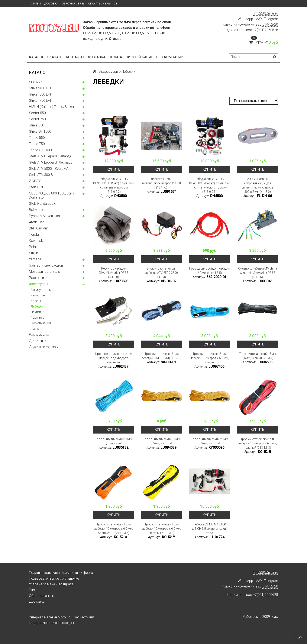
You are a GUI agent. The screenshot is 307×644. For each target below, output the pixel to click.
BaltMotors (37, 210)
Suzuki (34, 253)
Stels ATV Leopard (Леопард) (51, 162)
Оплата (115, 57)
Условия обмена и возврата (51, 584)
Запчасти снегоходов (46, 265)
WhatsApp (245, 19)
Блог (33, 590)
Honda (34, 234)
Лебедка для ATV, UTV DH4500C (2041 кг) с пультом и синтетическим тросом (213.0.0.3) (210, 185)
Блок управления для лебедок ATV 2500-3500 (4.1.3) (161, 273)
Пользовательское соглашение (54, 578)
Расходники (38, 278)
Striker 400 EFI (40, 88)
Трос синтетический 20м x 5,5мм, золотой (209, 441)
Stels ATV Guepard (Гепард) (50, 156)
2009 (266, 617)
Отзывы (116, 39)
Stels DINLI (37, 187)
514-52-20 (270, 24)
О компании (172, 57)
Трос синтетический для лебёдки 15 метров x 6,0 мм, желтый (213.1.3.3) (161, 529)
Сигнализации (41, 323)
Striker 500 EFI (40, 94)
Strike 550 (37, 125)
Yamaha (35, 259)
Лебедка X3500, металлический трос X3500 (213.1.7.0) (161, 183)
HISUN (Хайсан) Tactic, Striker (52, 107)
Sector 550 (37, 113)
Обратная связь (73, 4)
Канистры (38, 295)
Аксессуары (39, 284)
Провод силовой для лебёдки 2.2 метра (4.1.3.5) (210, 271)
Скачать (55, 57)
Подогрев (37, 318)
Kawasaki (36, 241)
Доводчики (38, 341)
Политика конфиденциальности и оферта (61, 573)
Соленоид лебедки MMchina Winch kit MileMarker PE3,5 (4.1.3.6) (258, 273)
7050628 (271, 30)
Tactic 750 (37, 144)
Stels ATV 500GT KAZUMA (49, 169)
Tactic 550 (37, 138)
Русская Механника (44, 216)
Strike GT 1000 (40, 131)
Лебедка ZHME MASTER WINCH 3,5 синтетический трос (210, 529)
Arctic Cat (36, 222)
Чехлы (35, 329)
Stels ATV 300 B (41, 175)
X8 (116, 4)
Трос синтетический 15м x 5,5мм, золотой (161, 441)
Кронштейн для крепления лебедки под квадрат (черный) (114, 358)
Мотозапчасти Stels (44, 272)
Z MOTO (35, 181)
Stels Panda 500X (42, 204)
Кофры (36, 301)
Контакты (75, 57)
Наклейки (37, 312)
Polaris (34, 247)
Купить (114, 169)
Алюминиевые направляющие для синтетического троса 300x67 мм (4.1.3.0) (257, 185)
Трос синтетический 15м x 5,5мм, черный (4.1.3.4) (257, 356)
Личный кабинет (141, 57)
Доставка (51, 4)
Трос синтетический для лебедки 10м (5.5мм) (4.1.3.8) (161, 356)
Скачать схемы (99, 4)
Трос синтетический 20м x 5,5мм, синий (114, 441)
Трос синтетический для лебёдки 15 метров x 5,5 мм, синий (209, 358)
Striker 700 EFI (40, 101)
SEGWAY (36, 82)
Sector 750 (37, 119)
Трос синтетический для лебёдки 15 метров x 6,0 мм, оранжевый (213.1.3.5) (114, 529)
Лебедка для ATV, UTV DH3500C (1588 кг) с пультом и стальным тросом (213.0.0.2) (114, 185)
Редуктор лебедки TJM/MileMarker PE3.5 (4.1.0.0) (114, 273)
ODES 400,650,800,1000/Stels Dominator (51, 195)
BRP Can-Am (39, 228)
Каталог (36, 57)
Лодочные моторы (44, 347)
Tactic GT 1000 (40, 150)
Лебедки (37, 306)
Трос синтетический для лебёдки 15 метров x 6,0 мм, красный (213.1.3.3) (257, 443)
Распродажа (39, 334)
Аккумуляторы (41, 290)
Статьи (36, 4)
